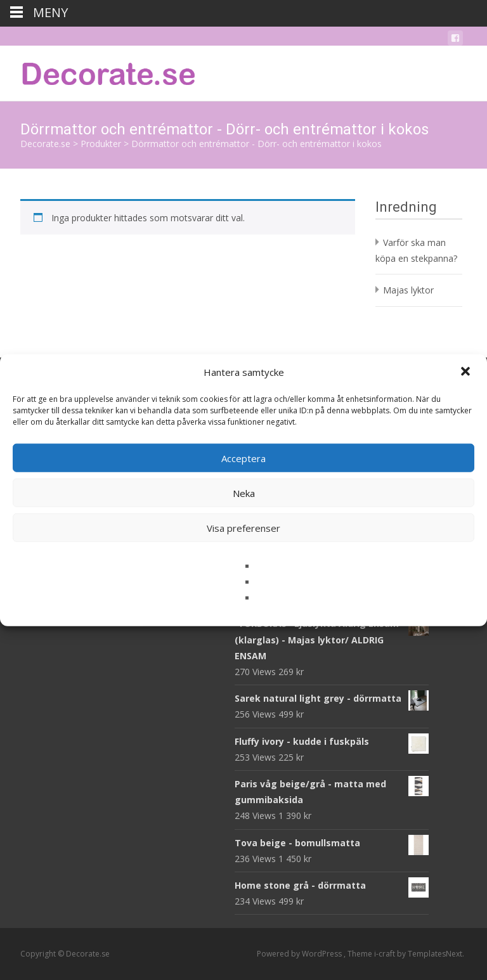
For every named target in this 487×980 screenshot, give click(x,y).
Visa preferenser (243, 527)
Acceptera (243, 458)
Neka (244, 493)
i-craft (386, 954)
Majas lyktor (408, 290)
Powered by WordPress (300, 954)
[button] (467, 372)
